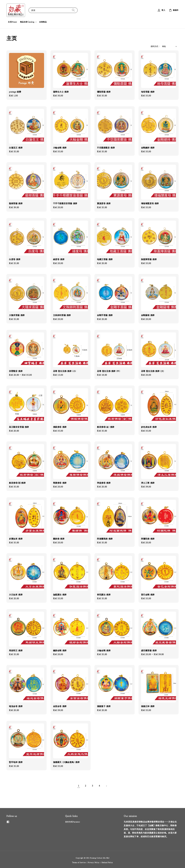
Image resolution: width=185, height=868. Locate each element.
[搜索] (73, 10)
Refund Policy (107, 863)
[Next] (106, 786)
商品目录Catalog (27, 22)
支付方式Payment (73, 822)
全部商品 (43, 22)
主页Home (12, 22)
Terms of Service (79, 863)
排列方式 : (155, 46)
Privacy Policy (94, 863)
